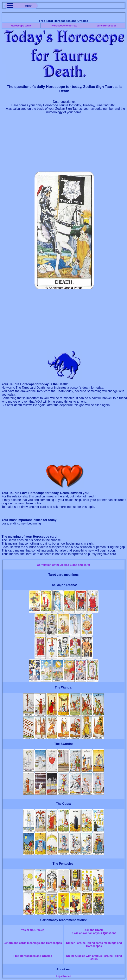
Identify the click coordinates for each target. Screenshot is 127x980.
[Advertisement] (64, 144)
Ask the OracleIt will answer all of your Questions (94, 932)
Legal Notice (64, 976)
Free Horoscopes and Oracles (33, 956)
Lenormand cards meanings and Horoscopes (33, 943)
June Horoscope (107, 26)
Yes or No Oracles (33, 930)
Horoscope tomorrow (64, 26)
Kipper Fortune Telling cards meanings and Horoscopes (94, 944)
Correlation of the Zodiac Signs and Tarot (63, 565)
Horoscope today (21, 26)
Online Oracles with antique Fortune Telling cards (94, 957)
